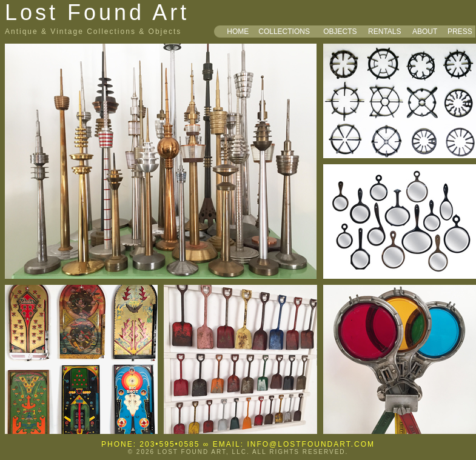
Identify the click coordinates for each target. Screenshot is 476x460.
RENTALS (384, 32)
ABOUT (425, 32)
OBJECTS (340, 32)
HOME (238, 32)
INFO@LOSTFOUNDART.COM (311, 444)
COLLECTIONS (284, 32)
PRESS (460, 32)
